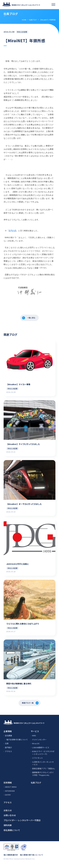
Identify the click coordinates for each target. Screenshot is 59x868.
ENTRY (8, 799)
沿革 (7, 747)
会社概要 (9, 739)
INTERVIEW (10, 794)
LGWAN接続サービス (41, 751)
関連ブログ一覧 (27, 706)
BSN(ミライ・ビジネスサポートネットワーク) (43, 756)
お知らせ (8, 814)
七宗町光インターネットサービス (43, 767)
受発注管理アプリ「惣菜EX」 (44, 772)
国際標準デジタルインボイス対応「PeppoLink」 (43, 777)
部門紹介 (9, 751)
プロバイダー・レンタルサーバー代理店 (22, 824)
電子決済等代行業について (17, 743)
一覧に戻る (31, 318)
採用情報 (8, 786)
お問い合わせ (10, 819)
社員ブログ (33, 20)
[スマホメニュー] (53, 5)
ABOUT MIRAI (11, 791)
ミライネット (38, 762)
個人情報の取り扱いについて (32, 859)
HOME (24, 20)
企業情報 (8, 735)
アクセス (8, 755)
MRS (34, 739)
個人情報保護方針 (11, 859)
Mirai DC (36, 747)
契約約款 (8, 829)
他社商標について (12, 834)
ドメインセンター (39, 743)
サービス (35, 735)
